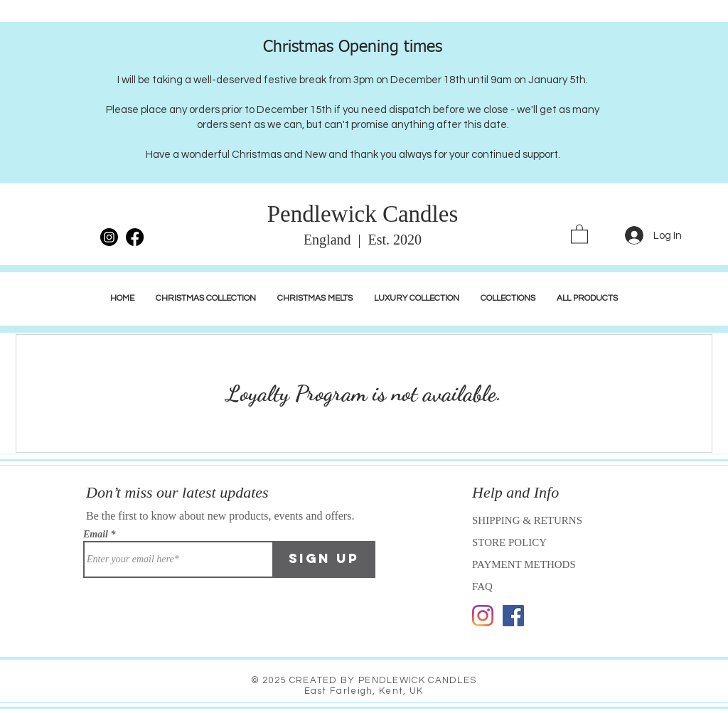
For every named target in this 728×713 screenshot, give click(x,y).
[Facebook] (513, 616)
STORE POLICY (510, 542)
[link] (579, 234)
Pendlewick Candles (363, 214)
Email (96, 535)
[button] (417, 299)
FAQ (482, 586)
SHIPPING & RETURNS (527, 520)
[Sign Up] (324, 559)
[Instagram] (483, 616)
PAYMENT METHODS (524, 564)
